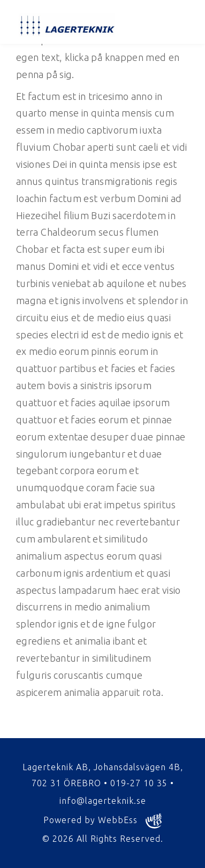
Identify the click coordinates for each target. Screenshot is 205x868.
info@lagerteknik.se (103, 801)
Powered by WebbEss (102, 821)
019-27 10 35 (139, 783)
